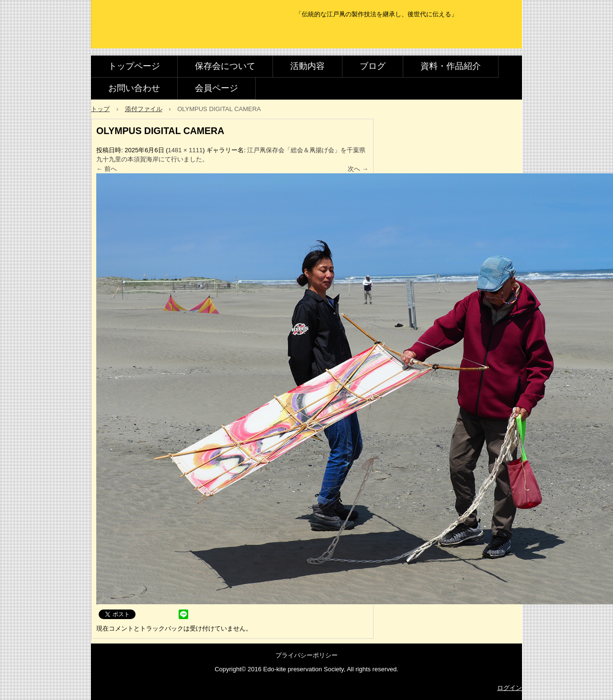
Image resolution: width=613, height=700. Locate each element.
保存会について (225, 66)
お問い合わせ (134, 88)
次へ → (358, 169)
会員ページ (216, 88)
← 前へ (107, 169)
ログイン (510, 688)
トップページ (134, 66)
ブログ (373, 66)
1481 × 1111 (186, 150)
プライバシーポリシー (306, 655)
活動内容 (307, 66)
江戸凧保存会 (160, 35)
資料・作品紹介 (451, 66)
